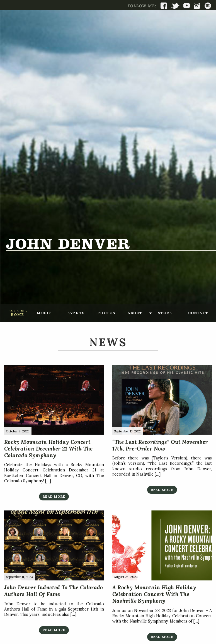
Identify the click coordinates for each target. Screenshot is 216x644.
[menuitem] (17, 313)
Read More (54, 496)
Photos (106, 313)
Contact (198, 313)
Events (76, 313)
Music (44, 313)
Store (165, 313)
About (135, 313)
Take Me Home (17, 313)
